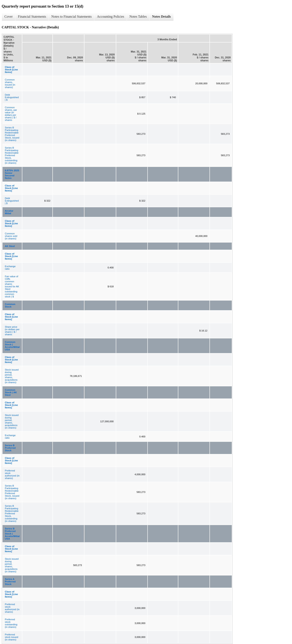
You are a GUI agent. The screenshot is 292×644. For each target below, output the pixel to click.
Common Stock (10, 305)
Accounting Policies (110, 16)
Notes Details (161, 16)
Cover (9, 16)
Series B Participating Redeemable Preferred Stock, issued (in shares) (12, 134)
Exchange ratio (10, 268)
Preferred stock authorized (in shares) (12, 474)
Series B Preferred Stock (10, 448)
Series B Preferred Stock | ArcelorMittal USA (12, 534)
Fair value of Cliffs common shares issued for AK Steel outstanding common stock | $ (12, 286)
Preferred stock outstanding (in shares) (11, 623)
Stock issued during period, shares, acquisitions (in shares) (12, 376)
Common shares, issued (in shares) (10, 83)
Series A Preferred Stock (10, 582)
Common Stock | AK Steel (11, 392)
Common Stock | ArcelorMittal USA (12, 346)
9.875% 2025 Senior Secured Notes (12, 174)
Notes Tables (138, 16)
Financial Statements (32, 16)
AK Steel (10, 246)
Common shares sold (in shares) (11, 236)
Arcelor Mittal (9, 212)
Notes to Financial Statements (72, 16)
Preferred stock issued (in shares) (11, 637)
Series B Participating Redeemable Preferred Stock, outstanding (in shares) (12, 155)
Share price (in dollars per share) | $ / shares (12, 331)
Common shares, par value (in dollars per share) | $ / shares (11, 114)
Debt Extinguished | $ (12, 97)
